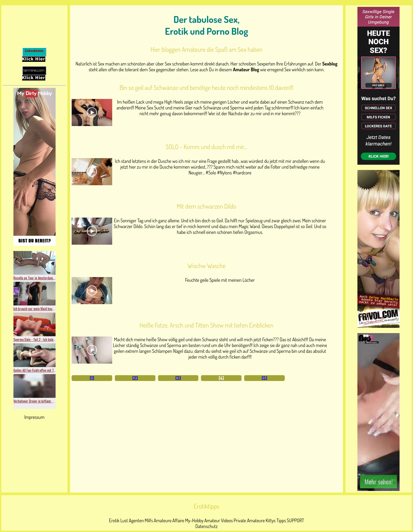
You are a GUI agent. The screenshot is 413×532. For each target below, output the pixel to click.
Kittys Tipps (276, 520)
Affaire (178, 520)
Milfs (149, 520)
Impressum (34, 417)
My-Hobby (194, 520)
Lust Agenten (132, 520)
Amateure (163, 520)
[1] (92, 378)
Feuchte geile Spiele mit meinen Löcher (220, 280)
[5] (264, 378)
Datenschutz (206, 526)
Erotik (114, 520)
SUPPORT (295, 520)
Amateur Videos (219, 520)
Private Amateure (249, 520)
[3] (178, 378)
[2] (135, 378)
